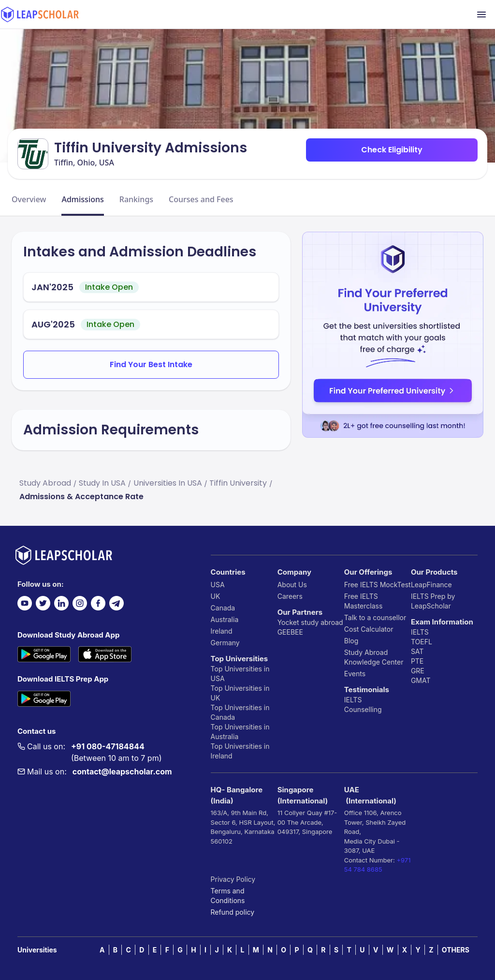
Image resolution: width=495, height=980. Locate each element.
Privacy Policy (233, 879)
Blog (351, 641)
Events (355, 674)
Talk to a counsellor (375, 617)
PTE (417, 661)
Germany (225, 643)
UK (216, 596)
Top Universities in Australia (240, 732)
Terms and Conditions (228, 896)
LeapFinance (431, 585)
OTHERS (456, 950)
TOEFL (422, 642)
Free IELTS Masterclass (364, 601)
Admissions (82, 199)
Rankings (136, 199)
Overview (29, 199)
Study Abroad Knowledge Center (374, 657)
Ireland (222, 631)
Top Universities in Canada (240, 712)
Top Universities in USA (240, 674)
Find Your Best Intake (151, 364)
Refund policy (233, 912)
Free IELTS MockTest (378, 585)
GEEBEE (290, 632)
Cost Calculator (369, 629)
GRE (418, 671)
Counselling (363, 709)
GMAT (421, 680)
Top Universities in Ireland (240, 751)
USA (218, 585)
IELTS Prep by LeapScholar (433, 601)
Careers (290, 596)
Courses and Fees (201, 199)
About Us (292, 585)
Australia (225, 619)
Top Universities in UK (240, 693)
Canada (223, 608)
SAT (417, 651)
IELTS (353, 700)
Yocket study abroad (310, 622)
